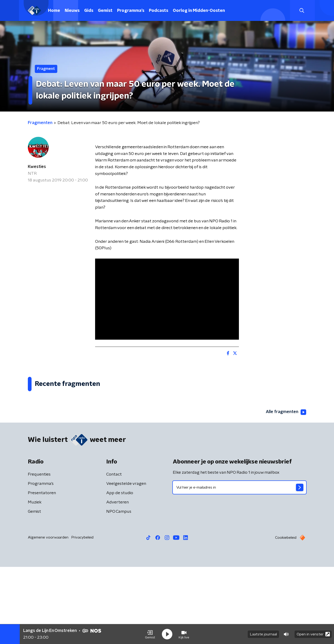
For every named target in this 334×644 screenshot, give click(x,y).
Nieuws (72, 11)
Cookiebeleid (286, 615)
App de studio (120, 570)
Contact (114, 552)
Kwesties (37, 167)
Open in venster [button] (313, 634)
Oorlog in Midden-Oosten (199, 11)
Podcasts (159, 11)
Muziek (35, 579)
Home (54, 11)
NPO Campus (119, 589)
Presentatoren (42, 570)
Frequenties (39, 552)
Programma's (131, 11)
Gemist (105, 11)
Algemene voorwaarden (48, 614)
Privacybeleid (82, 614)
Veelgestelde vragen (126, 561)
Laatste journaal (263, 634)
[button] (150, 634)
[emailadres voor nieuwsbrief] (239, 565)
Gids (89, 11)
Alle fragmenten (286, 489)
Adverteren (117, 579)
